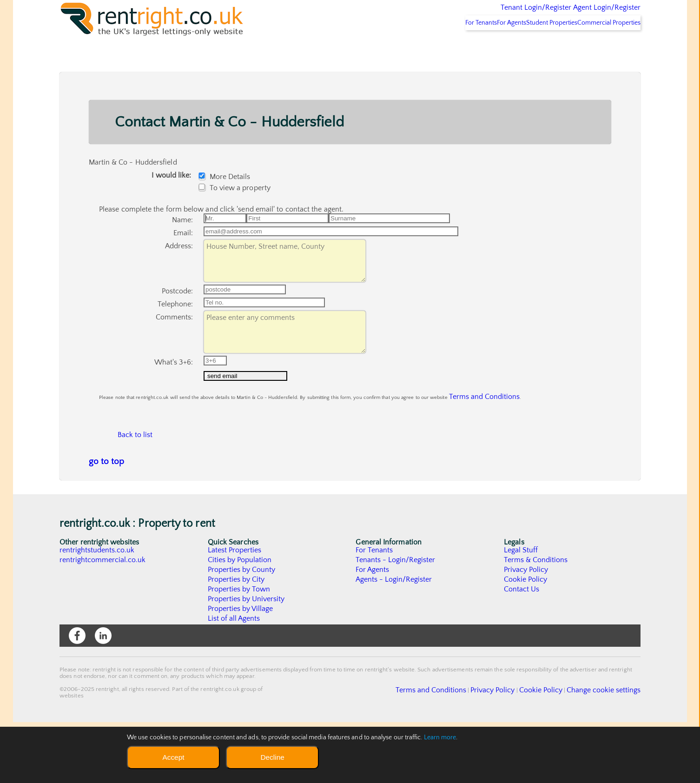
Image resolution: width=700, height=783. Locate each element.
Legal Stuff (521, 611)
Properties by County (242, 630)
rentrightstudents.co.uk (97, 611)
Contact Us (522, 650)
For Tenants (439, 47)
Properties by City (236, 640)
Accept (173, 757)
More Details (227, 201)
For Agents (482, 47)
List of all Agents (234, 679)
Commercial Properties (603, 47)
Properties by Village (241, 670)
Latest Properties (235, 611)
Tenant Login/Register (493, 14)
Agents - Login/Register (394, 640)
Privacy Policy (526, 630)
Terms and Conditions (473, 446)
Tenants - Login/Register (396, 621)
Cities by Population (240, 621)
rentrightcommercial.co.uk (103, 621)
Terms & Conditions (536, 621)
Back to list (135, 491)
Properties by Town (239, 650)
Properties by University (247, 660)
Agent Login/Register (593, 14)
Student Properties (534, 47)
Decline (272, 757)
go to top (107, 522)
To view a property (237, 212)
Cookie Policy (526, 640)
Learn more (440, 737)
